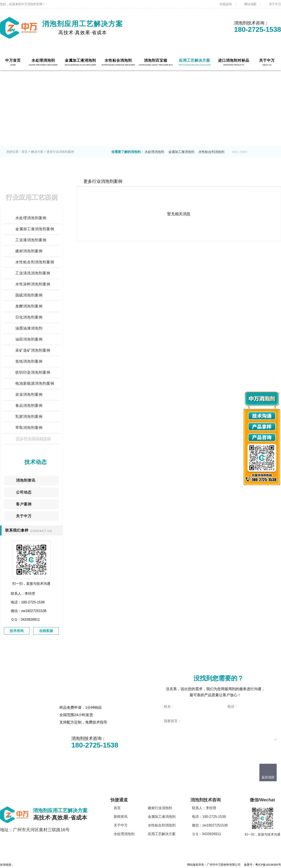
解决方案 (37, 152)
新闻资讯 (121, 817)
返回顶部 (268, 777)
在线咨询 (226, 4)
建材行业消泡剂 (160, 808)
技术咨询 (17, 631)
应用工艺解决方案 (162, 834)
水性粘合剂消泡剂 (211, 152)
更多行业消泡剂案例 (60, 152)
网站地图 (250, 4)
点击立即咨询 (183, 748)
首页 (25, 152)
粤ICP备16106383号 (268, 865)
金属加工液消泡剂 (181, 152)
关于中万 (275, 4)
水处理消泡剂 (154, 152)
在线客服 (46, 631)
